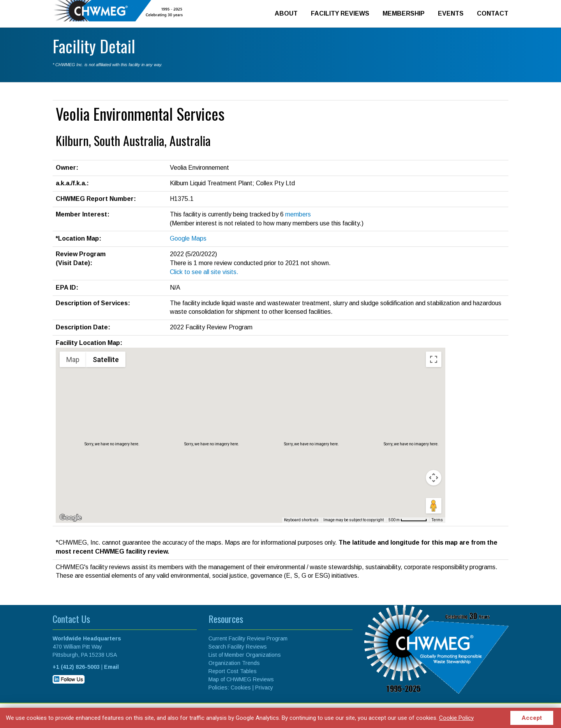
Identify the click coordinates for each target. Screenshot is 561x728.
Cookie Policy (456, 718)
